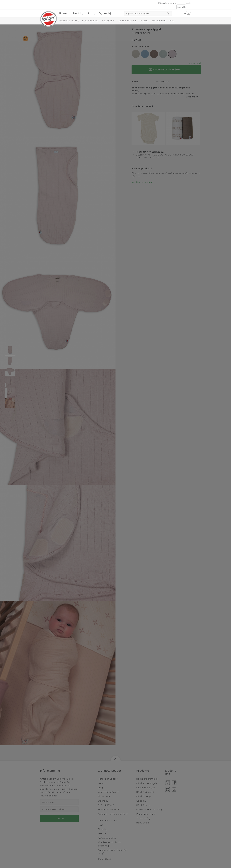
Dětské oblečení (127, 21)
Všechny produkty (69, 21)
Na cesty (144, 21)
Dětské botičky (90, 21)
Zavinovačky (159, 21)
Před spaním (108, 21)
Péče (172, 21)
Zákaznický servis (167, 3)
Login (188, 3)
